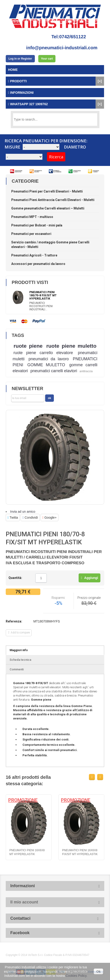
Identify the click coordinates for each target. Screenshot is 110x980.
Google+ (49, 518)
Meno (33, 578)
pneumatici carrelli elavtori (54, 371)
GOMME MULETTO (46, 365)
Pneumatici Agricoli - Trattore (34, 255)
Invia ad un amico (23, 512)
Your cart (47, 59)
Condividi (30, 518)
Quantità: (15, 578)
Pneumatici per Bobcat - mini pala (37, 225)
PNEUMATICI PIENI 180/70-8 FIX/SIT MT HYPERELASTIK (43, 295)
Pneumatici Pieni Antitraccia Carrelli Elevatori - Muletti (53, 200)
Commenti (17, 669)
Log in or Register (20, 59)
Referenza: (14, 621)
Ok (98, 972)
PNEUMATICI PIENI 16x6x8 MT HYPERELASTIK (27, 852)
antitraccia (86, 371)
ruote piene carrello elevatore (43, 353)
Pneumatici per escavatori (31, 234)
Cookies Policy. (77, 976)
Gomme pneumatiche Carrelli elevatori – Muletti (48, 208)
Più (49, 578)
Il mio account (24, 902)
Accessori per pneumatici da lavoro (38, 264)
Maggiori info (19, 650)
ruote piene (28, 346)
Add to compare (19, 633)
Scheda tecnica (20, 660)
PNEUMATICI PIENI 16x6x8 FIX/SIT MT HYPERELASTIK (80, 852)
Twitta (13, 518)
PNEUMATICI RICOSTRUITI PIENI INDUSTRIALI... (41, 306)
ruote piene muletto (71, 346)
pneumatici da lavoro (49, 359)
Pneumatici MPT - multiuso (32, 217)
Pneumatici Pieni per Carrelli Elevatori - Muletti (47, 191)
